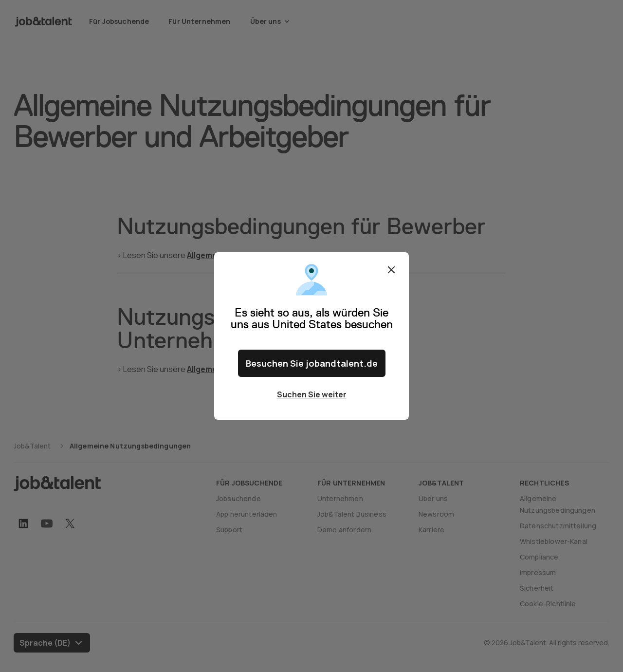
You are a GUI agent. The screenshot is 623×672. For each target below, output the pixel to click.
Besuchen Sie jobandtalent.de (312, 363)
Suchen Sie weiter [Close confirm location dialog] (312, 394)
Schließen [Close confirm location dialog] (391, 270)
